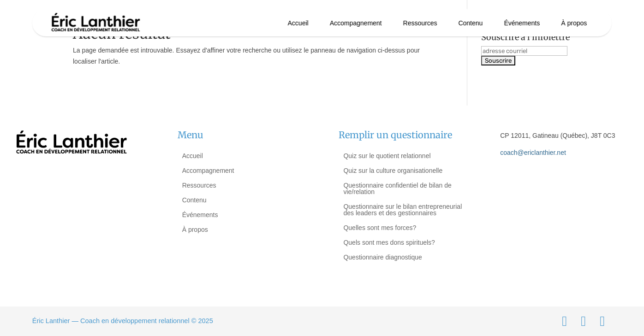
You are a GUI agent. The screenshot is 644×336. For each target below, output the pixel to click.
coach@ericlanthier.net (533, 153)
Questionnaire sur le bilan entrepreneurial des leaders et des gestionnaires (402, 210)
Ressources (420, 23)
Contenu (470, 23)
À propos (574, 23)
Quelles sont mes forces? (380, 228)
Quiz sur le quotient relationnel (387, 156)
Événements (522, 23)
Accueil (298, 23)
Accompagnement (356, 23)
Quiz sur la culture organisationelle (393, 171)
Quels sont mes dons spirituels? (389, 242)
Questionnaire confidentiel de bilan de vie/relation (397, 189)
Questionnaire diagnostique (382, 257)
